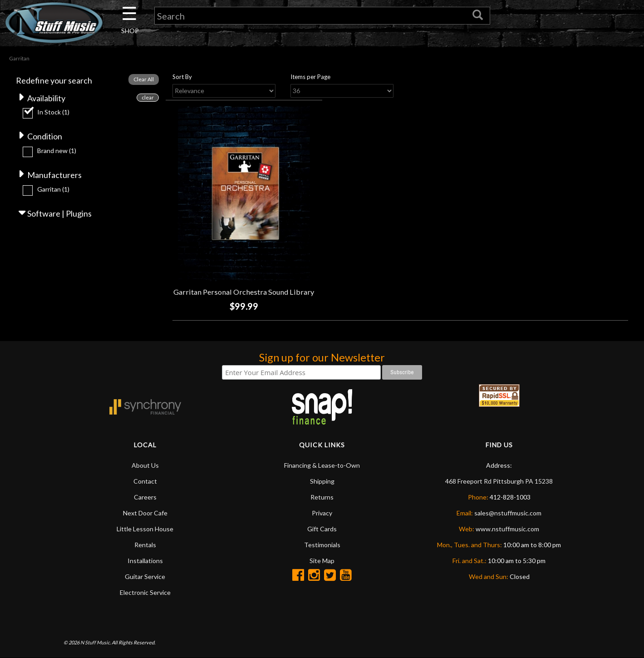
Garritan (53, 189)
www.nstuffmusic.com (507, 529)
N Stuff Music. (96, 642)
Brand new (57, 151)
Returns (322, 497)
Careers (145, 497)
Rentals (145, 545)
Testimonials (322, 545)
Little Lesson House (145, 529)
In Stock (53, 112)
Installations (145, 561)
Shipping (322, 481)
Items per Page (310, 77)
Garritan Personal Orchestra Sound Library (244, 292)
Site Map (322, 561)
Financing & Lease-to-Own (322, 465)
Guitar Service (145, 576)
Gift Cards (322, 529)
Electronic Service (145, 592)
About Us (145, 465)
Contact (145, 481)
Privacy (322, 513)
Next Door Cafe (145, 513)
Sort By (182, 77)
